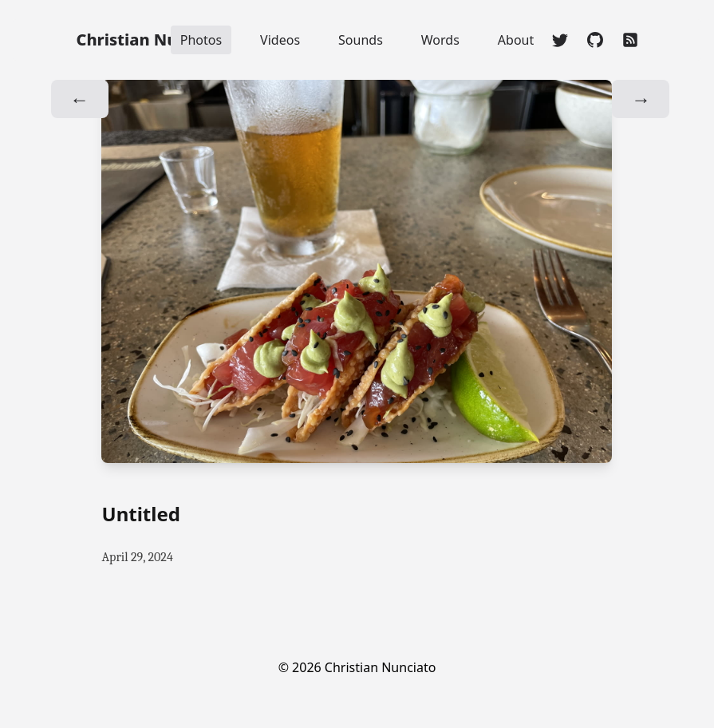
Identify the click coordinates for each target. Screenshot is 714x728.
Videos (280, 40)
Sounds (361, 40)
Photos (201, 40)
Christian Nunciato (153, 40)
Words (440, 40)
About (516, 40)
